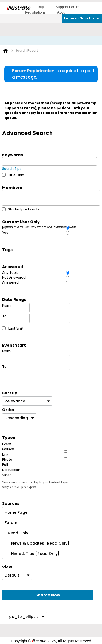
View (7, 567)
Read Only (16, 533)
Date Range (14, 299)
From (36, 308)
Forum (11, 523)
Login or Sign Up (82, 18)
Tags (7, 249)
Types (9, 437)
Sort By (10, 393)
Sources (11, 503)
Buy (41, 7)
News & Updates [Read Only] (37, 543)
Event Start (14, 345)
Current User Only (40, 222)
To (36, 318)
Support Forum (67, 7)
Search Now (48, 595)
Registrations (35, 12)
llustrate (18, 8)
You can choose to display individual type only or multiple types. (35, 484)
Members (12, 187)
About (62, 12)
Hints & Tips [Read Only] (32, 554)
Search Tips (12, 169)
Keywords (13, 155)
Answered (13, 266)
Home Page (16, 512)
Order (8, 409)
